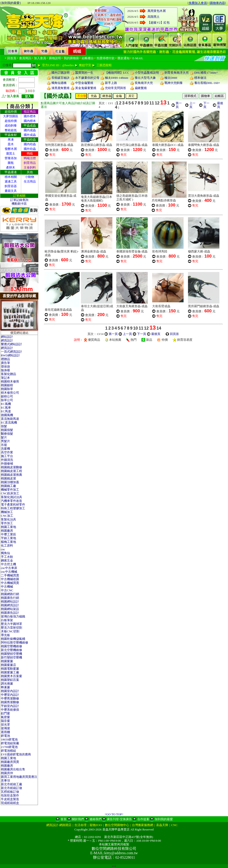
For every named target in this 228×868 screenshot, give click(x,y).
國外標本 (30, 116)
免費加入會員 (198, 3)
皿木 (11, 144)
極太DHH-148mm (117, 78)
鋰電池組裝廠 (10, 743)
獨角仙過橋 (59, 83)
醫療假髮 (7, 434)
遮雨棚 (5, 732)
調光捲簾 (7, 684)
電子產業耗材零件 (13, 505)
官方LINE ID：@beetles (58, 65)
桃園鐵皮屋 (8, 478)
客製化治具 (8, 519)
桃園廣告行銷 (10, 598)
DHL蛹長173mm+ (206, 73)
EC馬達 (6, 411)
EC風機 (6, 404)
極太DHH (171, 78)
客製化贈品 (8, 374)
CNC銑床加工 (10, 493)
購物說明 (55, 58)
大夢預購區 (11, 116)
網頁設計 (7, 340)
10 (146, 103)
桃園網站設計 (10, 601)
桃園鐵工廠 (8, 486)
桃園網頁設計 (10, 605)
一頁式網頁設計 (12, 352)
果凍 (11, 139)
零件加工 (7, 523)
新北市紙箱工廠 (12, 784)
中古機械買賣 (10, 583)
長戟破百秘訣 (60, 78)
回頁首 (174, 334)
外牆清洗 (7, 460)
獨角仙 (5, 553)
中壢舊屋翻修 (10, 698)
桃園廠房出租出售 (13, 769)
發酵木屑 (11, 149)
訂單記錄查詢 (19, 200)
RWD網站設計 (10, 355)
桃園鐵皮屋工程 (12, 471)
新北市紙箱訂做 (12, 788)
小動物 (30, 177)
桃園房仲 (7, 773)
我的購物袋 (71, 58)
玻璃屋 (5, 728)
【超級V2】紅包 (158, 22)
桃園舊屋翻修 (10, 702)
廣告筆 (5, 363)
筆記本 (5, 378)
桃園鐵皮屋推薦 (12, 475)
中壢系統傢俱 (10, 710)
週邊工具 (11, 181)
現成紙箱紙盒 (10, 803)
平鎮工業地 (8, 538)
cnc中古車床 (9, 568)
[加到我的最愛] (11, 3)
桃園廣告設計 (10, 613)
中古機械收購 (10, 579)
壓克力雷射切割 (12, 628)
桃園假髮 (7, 430)
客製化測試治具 (12, 497)
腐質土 (11, 153)
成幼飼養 (11, 126)
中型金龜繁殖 (84, 83)
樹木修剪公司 (10, 393)
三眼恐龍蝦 (104, 65)
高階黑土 (154, 17)
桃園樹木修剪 (10, 381)
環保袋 (5, 367)
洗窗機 (5, 449)
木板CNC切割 (10, 631)
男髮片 (5, 441)
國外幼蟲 (30, 149)
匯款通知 (124, 58)
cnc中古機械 (9, 572)
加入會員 (40, 58)
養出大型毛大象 (145, 78)
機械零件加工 (10, 490)
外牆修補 (7, 463)
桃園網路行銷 (10, 594)
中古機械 (7, 587)
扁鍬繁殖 (141, 88)
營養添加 (11, 158)
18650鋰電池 (9, 739)
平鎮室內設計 (10, 706)
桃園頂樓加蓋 (10, 482)
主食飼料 (30, 167)
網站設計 (7, 337)
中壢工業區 (8, 534)
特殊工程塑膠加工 (13, 508)
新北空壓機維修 (12, 650)
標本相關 (11, 177)
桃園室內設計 (10, 691)
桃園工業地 (8, 527)
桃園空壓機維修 (12, 646)
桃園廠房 (7, 531)
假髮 (4, 426)
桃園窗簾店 (8, 665)
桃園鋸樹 (7, 385)
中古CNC (7, 590)
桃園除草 (7, 389)
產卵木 (11, 167)
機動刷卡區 (19, 204)
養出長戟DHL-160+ (207, 83)
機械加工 (7, 512)
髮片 (4, 437)
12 (157, 103)
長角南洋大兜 (144, 83)
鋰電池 (5, 736)
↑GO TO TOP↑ (114, 814)
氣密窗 (5, 717)
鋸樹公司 (7, 396)
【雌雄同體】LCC (117, 73)
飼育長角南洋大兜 (177, 73)
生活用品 (30, 181)
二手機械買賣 (10, 575)
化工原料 (7, 546)
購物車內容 (217, 3)
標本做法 (200, 78)
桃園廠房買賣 (10, 762)
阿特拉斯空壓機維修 (15, 642)
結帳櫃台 (88, 58)
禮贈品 (5, 359)
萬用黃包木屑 (157, 11)
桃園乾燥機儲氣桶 (13, 639)
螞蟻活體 (30, 158)
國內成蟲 (30, 130)
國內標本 (30, 121)
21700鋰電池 (9, 747)
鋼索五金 (7, 560)
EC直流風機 (9, 422)
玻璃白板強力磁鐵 (13, 616)
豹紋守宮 (85, 65)
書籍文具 (11, 191)
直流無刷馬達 (10, 419)
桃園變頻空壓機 (12, 654)
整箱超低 (11, 130)
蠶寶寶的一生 (84, 73)
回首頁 (12, 58)
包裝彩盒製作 (10, 795)
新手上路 (111, 83)
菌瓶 (11, 163)
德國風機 (7, 415)
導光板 (5, 635)
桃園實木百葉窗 (12, 676)
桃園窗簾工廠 (10, 672)
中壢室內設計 (10, 695)
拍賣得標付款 (106, 58)
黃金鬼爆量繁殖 (86, 88)
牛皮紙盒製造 (10, 799)
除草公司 (7, 400)
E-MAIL (138, 58)
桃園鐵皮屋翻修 (12, 467)
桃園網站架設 (10, 609)
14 (159, 328)
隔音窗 (5, 721)
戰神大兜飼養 (174, 83)
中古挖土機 (8, 564)
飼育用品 (30, 163)
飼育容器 (11, 186)
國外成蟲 (30, 135)
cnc (3, 549)
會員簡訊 (25, 58)
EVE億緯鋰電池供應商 (16, 754)
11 (152, 103)
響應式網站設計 (12, 344)
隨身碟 (5, 370)
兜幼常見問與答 (116, 88)
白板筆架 (7, 620)
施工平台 (7, 456)
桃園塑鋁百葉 (10, 680)
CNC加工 (7, 516)
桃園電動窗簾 (10, 669)
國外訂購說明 (60, 73)
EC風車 (6, 408)
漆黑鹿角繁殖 (60, 88)
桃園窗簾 (7, 661)
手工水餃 (7, 557)
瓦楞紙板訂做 (10, 792)
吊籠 (4, 445)
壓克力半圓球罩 (12, 624)
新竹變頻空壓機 (12, 657)
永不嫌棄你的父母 (87, 78)
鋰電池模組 (8, 751)
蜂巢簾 (5, 687)
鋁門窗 (5, 713)
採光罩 (5, 725)
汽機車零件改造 (12, 501)
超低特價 (11, 121)
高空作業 (7, 452)
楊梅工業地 (8, 542)
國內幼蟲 (30, 144)
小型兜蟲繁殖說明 (147, 73)
